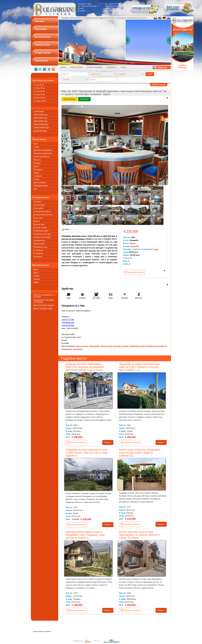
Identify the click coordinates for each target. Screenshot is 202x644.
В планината (38, 253)
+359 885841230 (68, 323)
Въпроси (113, 18)
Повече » (108, 442)
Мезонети (37, 160)
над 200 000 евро (40, 131)
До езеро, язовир (40, 228)
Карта (65, 229)
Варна (36, 273)
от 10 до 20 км (39, 88)
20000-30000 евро (40, 118)
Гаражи (36, 173)
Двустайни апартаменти (43, 150)
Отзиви (124, 67)
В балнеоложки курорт (42, 211)
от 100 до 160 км (40, 101)
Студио (36, 147)
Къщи (36, 144)
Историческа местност (42, 234)
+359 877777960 (68, 320)
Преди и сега (104, 18)
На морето (38, 202)
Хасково (37, 279)
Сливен (36, 276)
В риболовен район (41, 231)
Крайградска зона (40, 247)
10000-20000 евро (40, 115)
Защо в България (76, 67)
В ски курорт (38, 250)
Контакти (143, 18)
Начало (63, 67)
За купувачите (112, 67)
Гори (35, 189)
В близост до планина (42, 237)
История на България (95, 67)
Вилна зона (38, 218)
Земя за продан (39, 182)
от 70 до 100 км (39, 98)
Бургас (36, 269)
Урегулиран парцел (41, 186)
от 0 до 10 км (38, 85)
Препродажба (70, 99)
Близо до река (39, 224)
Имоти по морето (76, 18)
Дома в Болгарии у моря (43, 309)
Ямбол (36, 282)
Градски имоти (39, 244)
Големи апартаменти (42, 157)
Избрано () (162, 67)
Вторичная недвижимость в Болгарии (44, 296)
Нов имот (84, 99)
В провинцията (39, 241)
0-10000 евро (39, 112)
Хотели (36, 179)
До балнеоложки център (43, 215)
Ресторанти (38, 170)
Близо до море (39, 205)
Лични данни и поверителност (128, 18)
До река (36, 221)
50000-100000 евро (41, 124)
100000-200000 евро (41, 128)
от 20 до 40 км (39, 91)
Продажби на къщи (91, 18)
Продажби (65, 18)
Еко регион (38, 257)
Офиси (36, 166)
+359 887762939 (68, 326)
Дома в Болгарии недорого (44, 305)
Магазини (37, 163)
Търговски (37, 176)
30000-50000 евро (40, 121)
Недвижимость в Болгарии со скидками (44, 301)
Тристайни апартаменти (43, 153)
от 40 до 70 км (39, 95)
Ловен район (38, 208)
